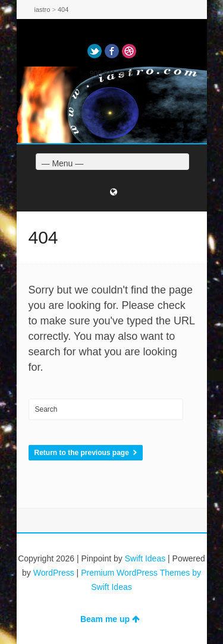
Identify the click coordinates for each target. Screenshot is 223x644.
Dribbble (129, 51)
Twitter (95, 51)
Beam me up (110, 619)
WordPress (54, 573)
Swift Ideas (145, 558)
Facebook (112, 51)
